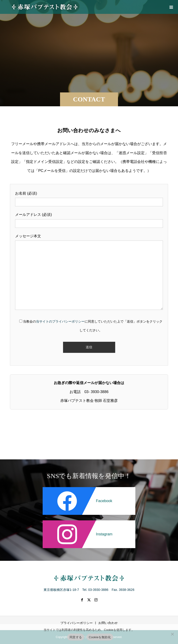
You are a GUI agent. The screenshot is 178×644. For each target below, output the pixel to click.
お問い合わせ (108, 623)
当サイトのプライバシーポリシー (60, 321)
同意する (76, 637)
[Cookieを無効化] (172, 634)
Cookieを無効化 (100, 637)
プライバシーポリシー (76, 623)
